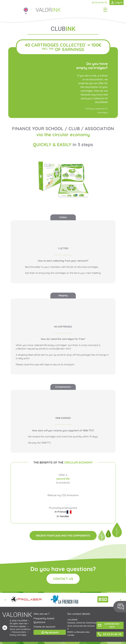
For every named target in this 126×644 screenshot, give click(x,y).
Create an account (44, 627)
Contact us (63, 579)
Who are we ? (41, 614)
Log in (116, 3)
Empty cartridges (18, 635)
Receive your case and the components (63, 536)
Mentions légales (18, 626)
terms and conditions (20, 629)
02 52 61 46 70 (99, 3)
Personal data (19, 632)
